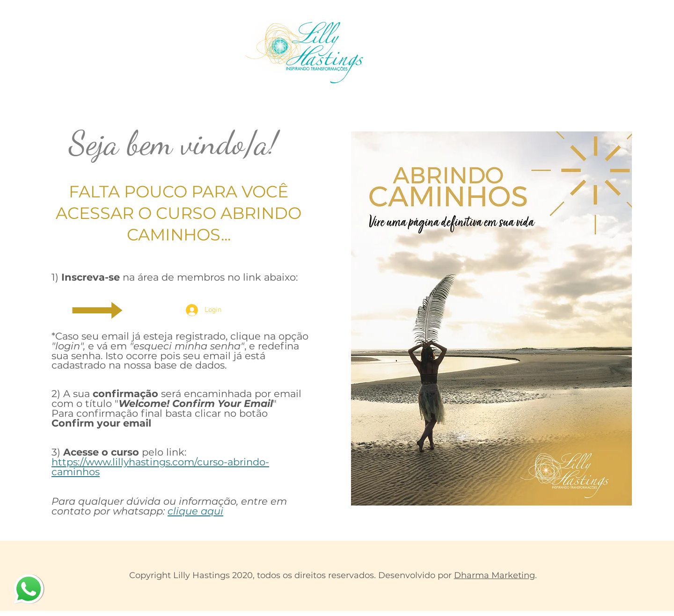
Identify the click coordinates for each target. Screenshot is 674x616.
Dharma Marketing (495, 575)
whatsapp (24, 577)
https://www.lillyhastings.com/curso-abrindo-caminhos (160, 467)
